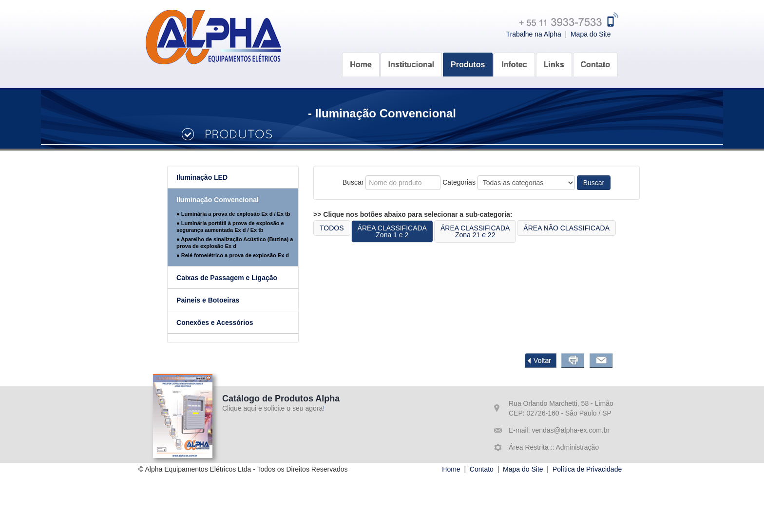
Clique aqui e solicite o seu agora (272, 408)
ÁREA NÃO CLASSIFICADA (585, 228)
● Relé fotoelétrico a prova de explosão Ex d (251, 255)
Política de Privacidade (587, 469)
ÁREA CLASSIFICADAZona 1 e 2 (411, 231)
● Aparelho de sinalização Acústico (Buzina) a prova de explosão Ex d (253, 243)
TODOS (350, 228)
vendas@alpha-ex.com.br (570, 430)
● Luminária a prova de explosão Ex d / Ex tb (252, 214)
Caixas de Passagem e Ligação (245, 278)
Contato (482, 469)
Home (451, 469)
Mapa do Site (591, 34)
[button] (411, 57)
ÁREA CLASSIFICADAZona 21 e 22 (494, 231)
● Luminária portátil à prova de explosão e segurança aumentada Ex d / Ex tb (249, 227)
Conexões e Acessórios (233, 323)
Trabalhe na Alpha (534, 34)
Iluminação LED (220, 177)
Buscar (612, 183)
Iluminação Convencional (236, 200)
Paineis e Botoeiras (226, 300)
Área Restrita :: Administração (554, 447)
